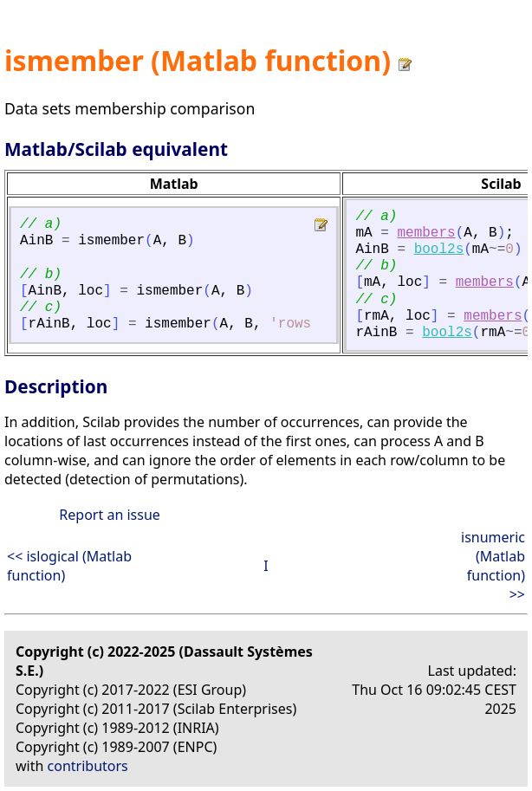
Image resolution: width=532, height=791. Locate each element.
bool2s (439, 250)
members (426, 233)
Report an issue (109, 515)
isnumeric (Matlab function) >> (493, 566)
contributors (88, 766)
